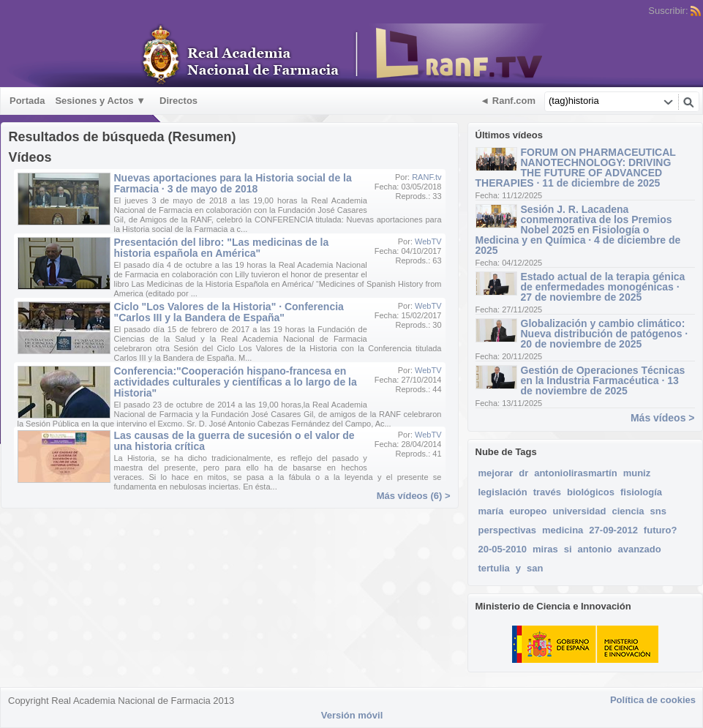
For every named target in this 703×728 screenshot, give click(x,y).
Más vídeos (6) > (414, 496)
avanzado (639, 549)
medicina (563, 530)
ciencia (628, 511)
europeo (528, 511)
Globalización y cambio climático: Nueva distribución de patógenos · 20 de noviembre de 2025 (605, 334)
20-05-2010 (503, 549)
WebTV (428, 241)
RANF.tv (426, 177)
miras (545, 549)
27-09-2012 (613, 530)
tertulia (494, 568)
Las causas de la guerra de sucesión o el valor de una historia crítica (234, 441)
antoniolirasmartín (575, 473)
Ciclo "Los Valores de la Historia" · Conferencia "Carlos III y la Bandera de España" (229, 312)
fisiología (641, 492)
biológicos (591, 492)
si (568, 549)
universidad (580, 511)
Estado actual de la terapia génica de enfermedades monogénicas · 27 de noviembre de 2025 (603, 287)
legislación (503, 492)
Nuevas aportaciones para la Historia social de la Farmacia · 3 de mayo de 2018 (233, 183)
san (535, 568)
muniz (637, 473)
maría (491, 511)
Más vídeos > (663, 418)
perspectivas (508, 530)
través (547, 492)
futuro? (660, 530)
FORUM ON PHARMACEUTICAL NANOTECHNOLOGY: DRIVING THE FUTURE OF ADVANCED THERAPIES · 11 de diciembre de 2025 (576, 168)
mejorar (496, 473)
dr (523, 473)
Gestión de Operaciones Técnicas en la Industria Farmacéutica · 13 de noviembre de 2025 (603, 380)
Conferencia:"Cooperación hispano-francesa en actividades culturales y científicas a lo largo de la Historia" (236, 382)
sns (658, 511)
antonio (595, 549)
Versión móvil (352, 715)
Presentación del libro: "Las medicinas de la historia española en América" (222, 248)
